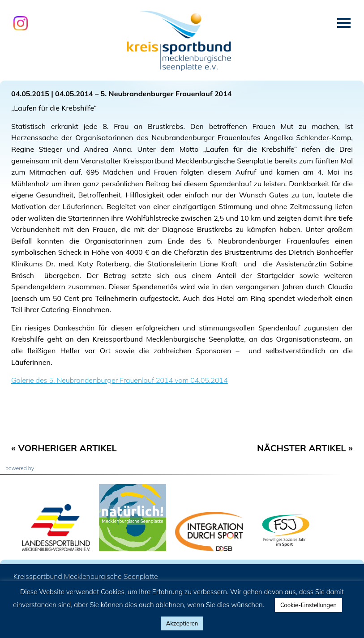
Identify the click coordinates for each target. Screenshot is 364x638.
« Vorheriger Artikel (64, 448)
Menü (344, 23)
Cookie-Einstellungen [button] (308, 605)
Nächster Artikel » (305, 448)
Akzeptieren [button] (182, 623)
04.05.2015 (30, 94)
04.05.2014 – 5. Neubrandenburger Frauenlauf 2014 (143, 94)
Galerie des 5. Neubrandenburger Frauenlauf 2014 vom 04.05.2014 (120, 380)
